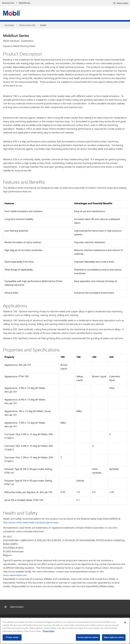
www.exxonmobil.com (15, 575)
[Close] (125, 623)
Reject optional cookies (114, 637)
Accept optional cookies (88, 637)
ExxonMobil (9, 25)
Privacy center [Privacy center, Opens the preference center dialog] (12, 637)
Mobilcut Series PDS (27, 25)
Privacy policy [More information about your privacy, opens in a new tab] (48, 631)
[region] (65, 631)
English (43, 25)
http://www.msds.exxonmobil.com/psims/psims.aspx (31, 522)
